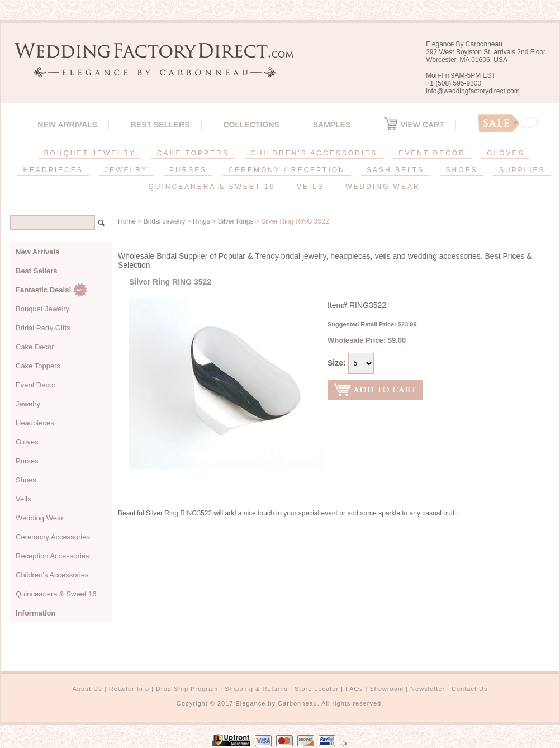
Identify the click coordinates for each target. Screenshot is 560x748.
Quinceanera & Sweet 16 (56, 594)
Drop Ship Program (187, 689)
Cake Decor (35, 347)
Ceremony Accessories (53, 537)
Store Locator (317, 689)
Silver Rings (235, 221)
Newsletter (428, 689)
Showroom (387, 689)
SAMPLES (332, 125)
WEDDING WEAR (383, 187)
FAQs (354, 689)
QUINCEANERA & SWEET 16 (212, 187)
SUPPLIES (522, 170)
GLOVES (506, 153)
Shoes (26, 480)
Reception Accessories (53, 556)
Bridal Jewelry (165, 221)
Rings (201, 221)
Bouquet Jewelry (42, 309)
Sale (508, 123)
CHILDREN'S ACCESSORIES (314, 153)
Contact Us (469, 689)
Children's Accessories (52, 575)
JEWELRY (126, 170)
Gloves (27, 442)
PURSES (188, 170)
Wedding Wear (40, 518)
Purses (27, 461)
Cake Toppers (38, 366)
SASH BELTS (395, 170)
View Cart (414, 125)
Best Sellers (160, 125)
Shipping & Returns (256, 689)
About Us (87, 689)
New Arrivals (67, 125)
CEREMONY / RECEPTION (287, 170)
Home (127, 221)
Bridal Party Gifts (43, 328)
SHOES (462, 170)
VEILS (310, 187)
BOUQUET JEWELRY (89, 153)
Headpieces (35, 423)
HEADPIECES (53, 170)
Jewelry (28, 404)
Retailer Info (129, 689)
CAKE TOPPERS (193, 153)
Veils (23, 499)
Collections (251, 125)
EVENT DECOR (432, 153)
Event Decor (36, 385)
